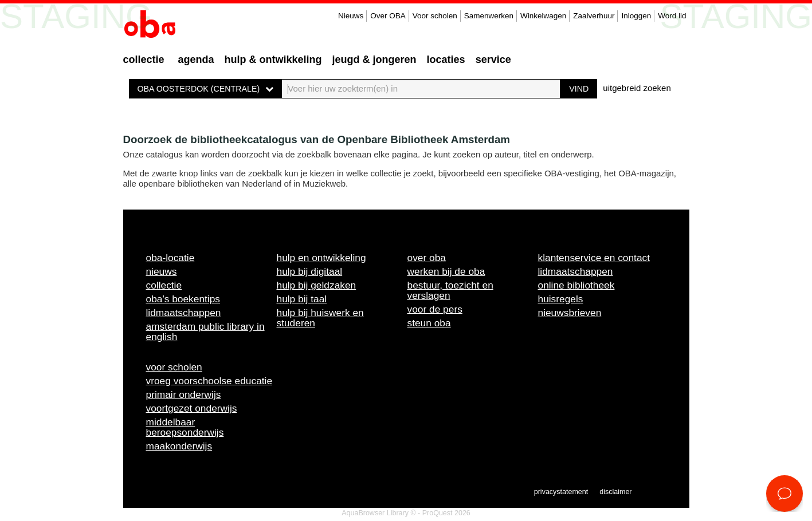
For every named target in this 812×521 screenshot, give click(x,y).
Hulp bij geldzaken (317, 285)
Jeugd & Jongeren (374, 60)
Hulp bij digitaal (310, 271)
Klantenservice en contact (594, 258)
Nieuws (351, 16)
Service (493, 60)
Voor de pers (435, 309)
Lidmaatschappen (184, 313)
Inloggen (636, 16)
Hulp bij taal (302, 299)
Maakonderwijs (179, 446)
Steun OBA (429, 323)
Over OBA (388, 16)
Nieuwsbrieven (570, 313)
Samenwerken (489, 16)
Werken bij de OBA (446, 271)
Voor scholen (435, 16)
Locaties (446, 60)
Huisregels (561, 299)
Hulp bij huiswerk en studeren (320, 318)
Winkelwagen (543, 16)
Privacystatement (561, 492)
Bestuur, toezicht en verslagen (450, 290)
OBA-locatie (170, 258)
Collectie (144, 60)
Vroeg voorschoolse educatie (209, 381)
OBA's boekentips (183, 299)
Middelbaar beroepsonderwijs (185, 427)
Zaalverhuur (594, 16)
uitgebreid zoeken (637, 88)
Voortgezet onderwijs (192, 408)
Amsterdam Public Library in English (205, 331)
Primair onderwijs (184, 394)
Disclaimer (615, 492)
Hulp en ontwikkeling (321, 258)
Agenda (196, 60)
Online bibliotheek (576, 285)
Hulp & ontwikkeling (273, 60)
